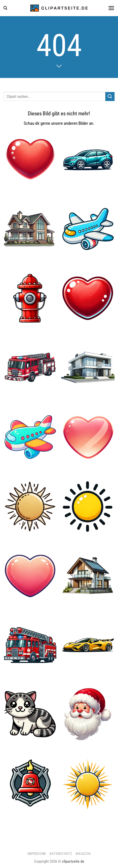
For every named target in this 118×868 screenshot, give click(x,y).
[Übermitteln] (110, 97)
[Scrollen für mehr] (59, 66)
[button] (5, 8)
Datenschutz (61, 854)
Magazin (83, 854)
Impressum (37, 854)
